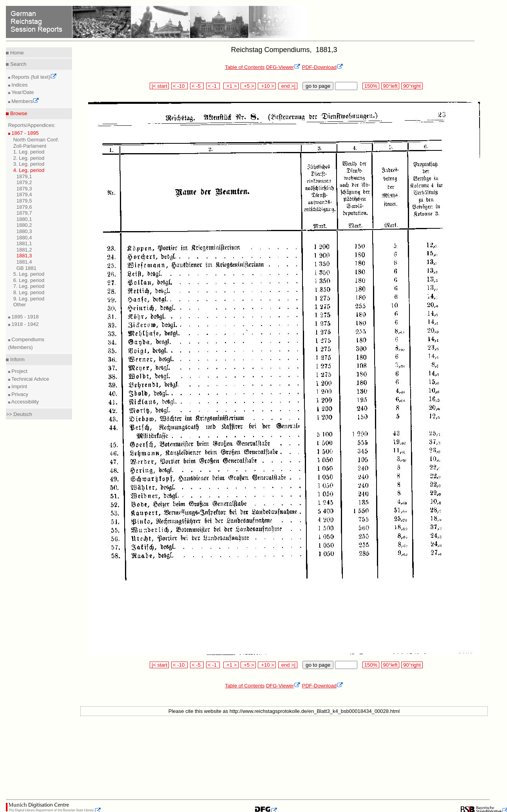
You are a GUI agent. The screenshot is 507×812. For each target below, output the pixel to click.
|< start (159, 86)
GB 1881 (26, 268)
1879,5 (24, 201)
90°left (390, 86)
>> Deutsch (19, 414)
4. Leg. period (29, 170)
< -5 (197, 86)
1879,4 (24, 194)
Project (19, 371)
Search (17, 64)
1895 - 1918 (24, 317)
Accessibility (25, 402)
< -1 (213, 86)
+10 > (267, 86)
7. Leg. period (29, 286)
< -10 (180, 86)
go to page (318, 86)
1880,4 (24, 238)
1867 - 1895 (24, 133)
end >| (288, 86)
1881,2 (24, 250)
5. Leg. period (29, 274)
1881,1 (24, 243)
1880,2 (24, 225)
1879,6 (24, 207)
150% (371, 86)
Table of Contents (245, 67)
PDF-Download (323, 67)
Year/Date (22, 92)
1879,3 (24, 189)
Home (16, 53)
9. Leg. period (29, 299)
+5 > (248, 86)
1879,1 (24, 176)
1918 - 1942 (24, 324)
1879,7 (24, 213)
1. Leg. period (29, 152)
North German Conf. (36, 140)
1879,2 (24, 182)
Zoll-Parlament (30, 146)
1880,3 (24, 231)
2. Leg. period (29, 158)
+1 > (231, 86)
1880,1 (24, 219)
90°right (412, 86)
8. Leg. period (29, 292)
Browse (18, 113)
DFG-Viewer (283, 67)
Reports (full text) (34, 77)
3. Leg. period (29, 164)
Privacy (19, 394)
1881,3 (24, 256)
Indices (19, 85)
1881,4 (24, 262)
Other (20, 305)
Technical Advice (30, 379)
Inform (16, 359)
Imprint (19, 386)
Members (25, 101)
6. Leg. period (29, 280)
